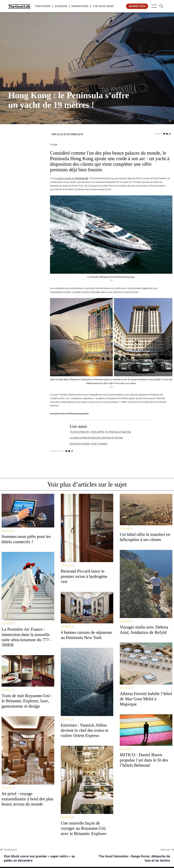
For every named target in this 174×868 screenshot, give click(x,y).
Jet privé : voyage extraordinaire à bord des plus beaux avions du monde (27, 799)
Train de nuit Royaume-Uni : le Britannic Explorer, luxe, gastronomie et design (27, 701)
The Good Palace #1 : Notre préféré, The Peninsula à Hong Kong (100, 432)
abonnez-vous (137, 6)
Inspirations (80, 6)
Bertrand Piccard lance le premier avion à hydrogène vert (84, 576)
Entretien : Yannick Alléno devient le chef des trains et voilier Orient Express (84, 730)
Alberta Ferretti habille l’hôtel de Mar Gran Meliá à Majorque (146, 699)
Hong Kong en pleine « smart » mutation (89, 444)
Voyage (13, 85)
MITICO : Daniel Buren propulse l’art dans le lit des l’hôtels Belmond (144, 760)
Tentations (43, 6)
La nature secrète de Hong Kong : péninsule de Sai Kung (96, 438)
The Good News (103, 6)
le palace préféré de (72, 178)
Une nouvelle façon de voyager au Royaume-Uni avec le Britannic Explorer (84, 828)
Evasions (61, 6)
